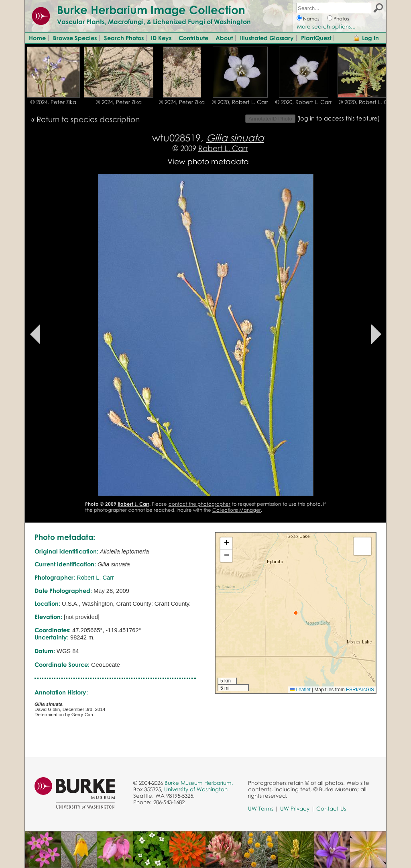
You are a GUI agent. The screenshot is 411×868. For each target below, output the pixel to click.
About (224, 38)
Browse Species (75, 38)
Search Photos (124, 38)
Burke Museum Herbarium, (199, 783)
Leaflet (300, 690)
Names (311, 19)
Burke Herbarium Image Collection (151, 10)
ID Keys (161, 38)
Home (37, 38)
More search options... (326, 27)
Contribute (193, 38)
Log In (370, 38)
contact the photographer (200, 504)
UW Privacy (295, 809)
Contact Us (331, 809)
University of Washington (196, 789)
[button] (296, 613)
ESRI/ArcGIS (360, 690)
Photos (341, 19)
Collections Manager (237, 510)
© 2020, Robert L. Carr (240, 102)
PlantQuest (316, 38)
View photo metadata (208, 161)
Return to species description (88, 119)
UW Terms (261, 809)
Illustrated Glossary (267, 38)
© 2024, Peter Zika (53, 102)
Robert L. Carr (223, 148)
